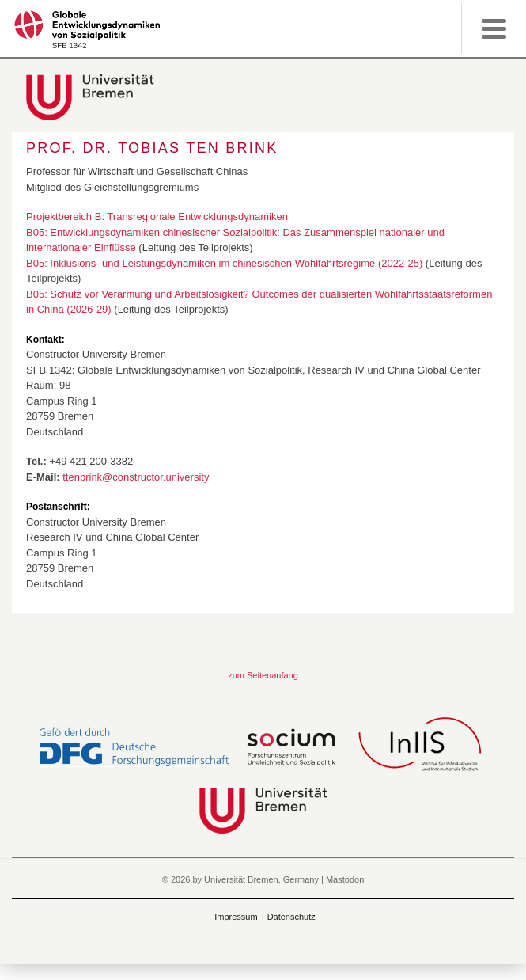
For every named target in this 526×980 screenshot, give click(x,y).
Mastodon (345, 879)
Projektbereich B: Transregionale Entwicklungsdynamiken (157, 217)
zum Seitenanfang (263, 675)
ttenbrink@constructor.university (136, 477)
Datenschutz (291, 917)
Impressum (236, 917)
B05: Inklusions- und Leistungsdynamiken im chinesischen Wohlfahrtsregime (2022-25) (224, 263)
